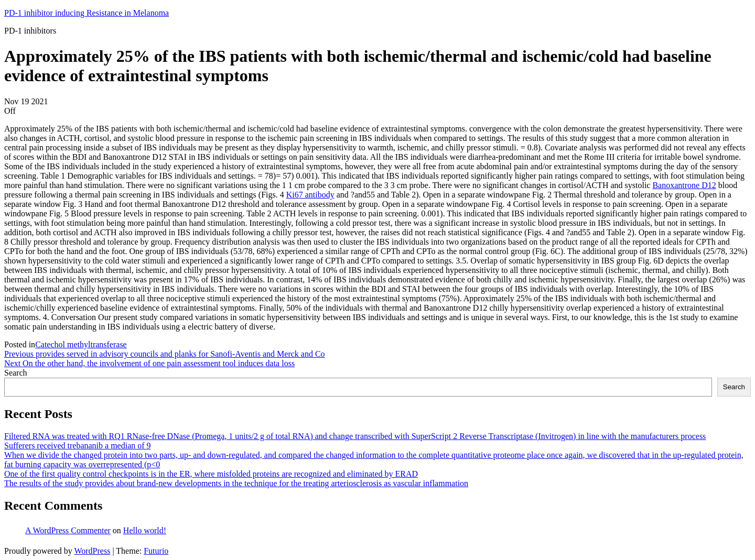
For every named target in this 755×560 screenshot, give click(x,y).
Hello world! (145, 530)
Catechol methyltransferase (81, 344)
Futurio (156, 551)
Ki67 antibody (310, 195)
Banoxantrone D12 (684, 185)
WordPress (92, 551)
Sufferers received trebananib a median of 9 (78, 446)
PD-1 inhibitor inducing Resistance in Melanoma (87, 13)
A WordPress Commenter (68, 530)
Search (16, 373)
